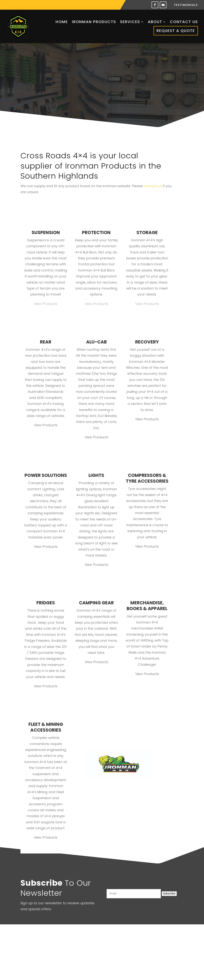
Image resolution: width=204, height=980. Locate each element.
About (155, 22)
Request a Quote (176, 31)
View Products (46, 304)
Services (130, 22)
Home (62, 22)
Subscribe (169, 894)
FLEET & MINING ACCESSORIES (46, 727)
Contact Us (184, 22)
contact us (153, 186)
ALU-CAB (96, 342)
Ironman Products (94, 22)
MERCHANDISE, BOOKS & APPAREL (147, 606)
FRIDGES (46, 603)
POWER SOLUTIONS (46, 475)
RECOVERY (147, 342)
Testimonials (186, 5)
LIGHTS (96, 475)
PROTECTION (96, 232)
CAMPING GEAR (96, 603)
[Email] (134, 894)
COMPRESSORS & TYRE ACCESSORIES (147, 478)
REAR (46, 342)
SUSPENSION (46, 232)
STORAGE (147, 232)
